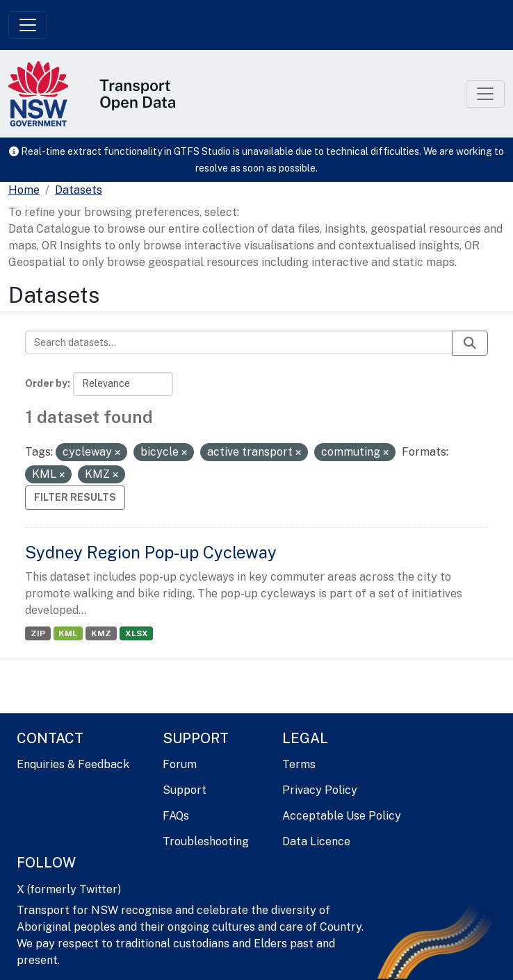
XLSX (137, 633)
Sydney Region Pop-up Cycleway (151, 552)
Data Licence (316, 841)
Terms (299, 764)
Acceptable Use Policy (342, 816)
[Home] (24, 190)
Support (185, 790)
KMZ (101, 633)
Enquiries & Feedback (73, 764)
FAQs (176, 816)
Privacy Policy (320, 790)
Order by (46, 383)
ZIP (38, 633)
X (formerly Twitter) (69, 889)
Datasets (79, 190)
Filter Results (75, 497)
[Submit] (470, 343)
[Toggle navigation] (28, 25)
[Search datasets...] (239, 342)
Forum (180, 764)
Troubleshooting (206, 841)
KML (68, 633)
